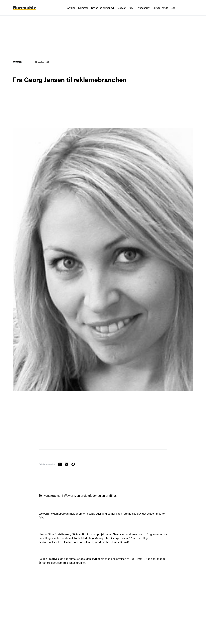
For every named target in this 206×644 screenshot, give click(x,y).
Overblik (17, 62)
